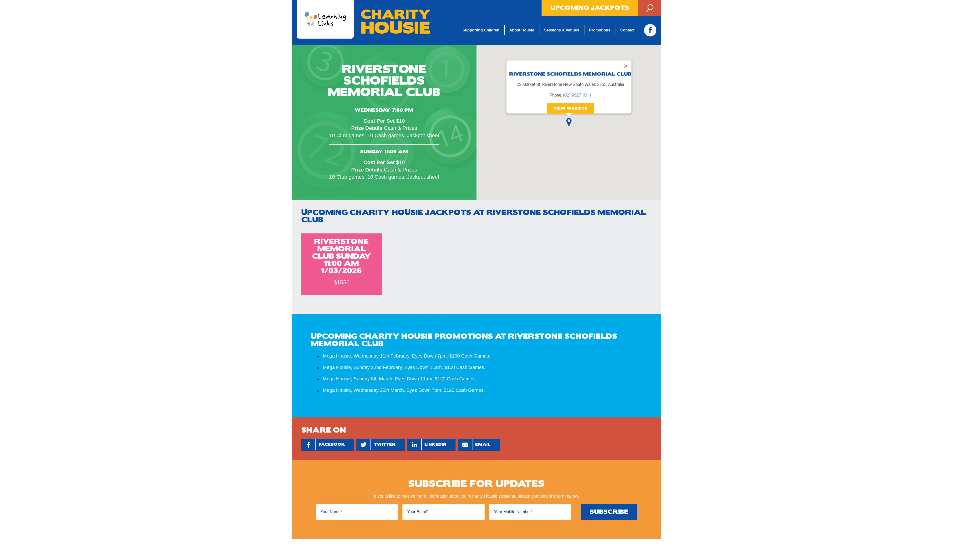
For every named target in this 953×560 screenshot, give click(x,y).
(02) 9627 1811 (577, 95)
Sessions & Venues (562, 30)
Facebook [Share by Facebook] (323, 445)
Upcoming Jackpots (590, 8)
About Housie (522, 30)
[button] (569, 122)
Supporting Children (481, 30)
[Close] (626, 66)
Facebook (650, 30)
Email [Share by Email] (474, 445)
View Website (570, 108)
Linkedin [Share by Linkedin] (427, 445)
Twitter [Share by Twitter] (376, 445)
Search (650, 8)
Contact (627, 30)
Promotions (600, 30)
